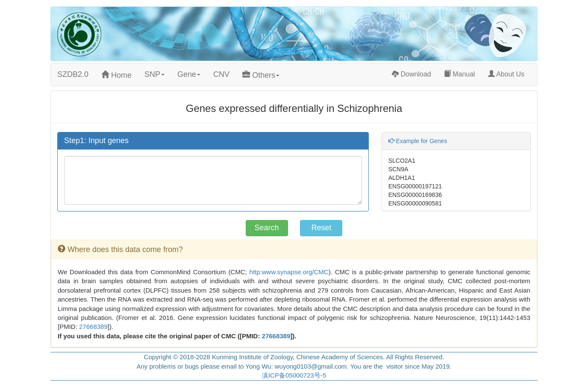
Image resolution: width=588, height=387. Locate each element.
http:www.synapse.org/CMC (289, 272)
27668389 (93, 327)
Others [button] (261, 75)
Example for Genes (418, 141)
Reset (321, 228)
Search (267, 228)
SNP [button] (154, 74)
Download (412, 74)
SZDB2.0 (73, 74)
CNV (221, 74)
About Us (509, 74)
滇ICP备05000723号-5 (294, 375)
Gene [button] (189, 74)
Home (116, 75)
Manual (460, 74)
